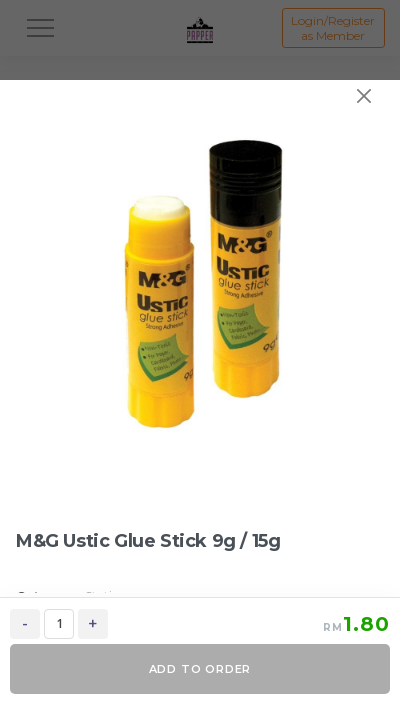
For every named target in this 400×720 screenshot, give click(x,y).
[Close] (364, 96)
